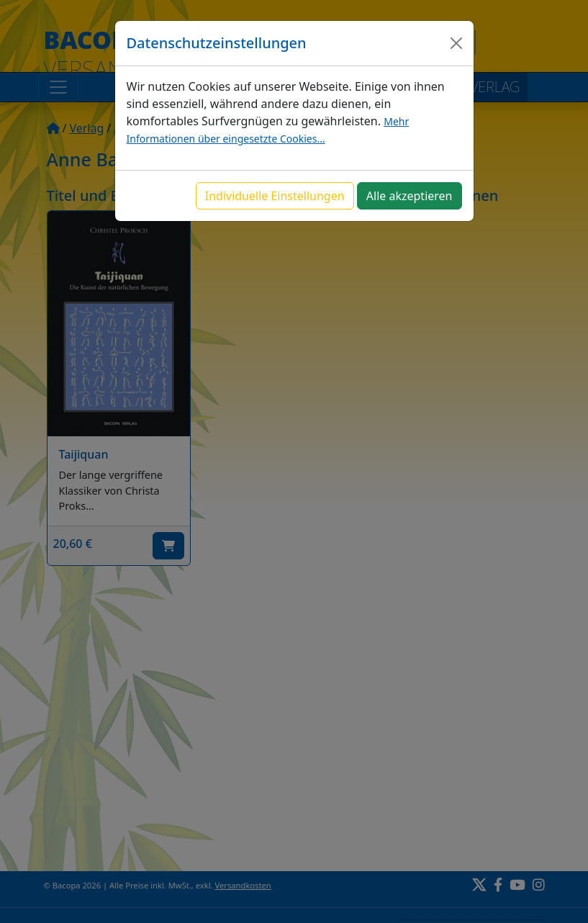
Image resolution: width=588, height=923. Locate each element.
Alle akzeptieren (410, 196)
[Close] (456, 43)
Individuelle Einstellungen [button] (275, 196)
